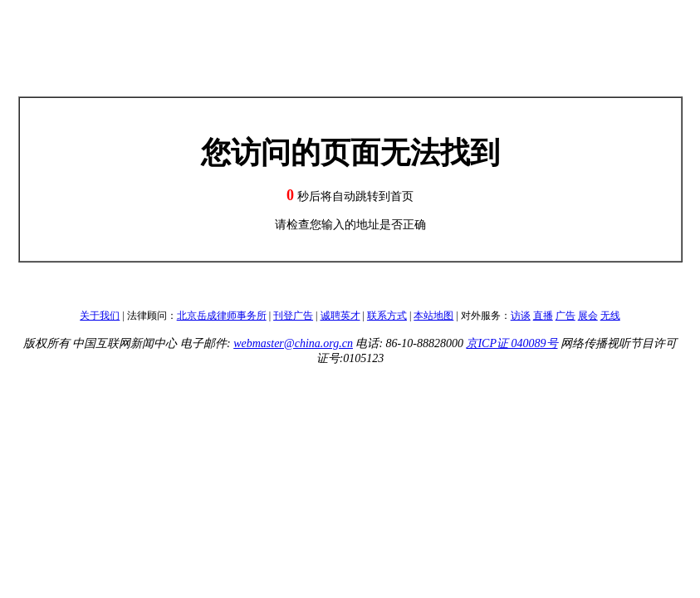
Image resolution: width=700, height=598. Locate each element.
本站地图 (433, 316)
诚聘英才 (340, 316)
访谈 (521, 316)
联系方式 (387, 316)
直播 (543, 316)
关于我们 (100, 316)
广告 (565, 316)
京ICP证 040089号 (512, 343)
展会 (588, 316)
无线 (610, 316)
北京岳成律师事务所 (222, 316)
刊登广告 (293, 316)
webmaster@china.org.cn (293, 343)
